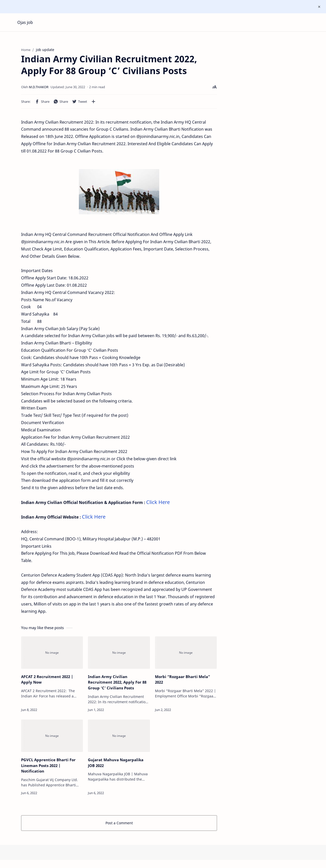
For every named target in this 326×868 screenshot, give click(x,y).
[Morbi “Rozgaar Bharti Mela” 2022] (186, 655)
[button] (42, 104)
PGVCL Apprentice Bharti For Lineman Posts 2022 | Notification (48, 768)
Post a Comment (119, 825)
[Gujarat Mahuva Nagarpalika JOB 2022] (119, 738)
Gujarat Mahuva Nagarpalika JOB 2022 (116, 765)
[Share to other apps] (93, 104)
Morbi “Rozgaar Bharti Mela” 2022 (182, 681)
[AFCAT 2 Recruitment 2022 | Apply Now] (52, 655)
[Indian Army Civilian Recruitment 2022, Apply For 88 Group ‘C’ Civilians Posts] (119, 655)
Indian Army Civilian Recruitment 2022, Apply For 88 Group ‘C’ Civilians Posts (117, 684)
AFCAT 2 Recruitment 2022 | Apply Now (47, 681)
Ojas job (25, 22)
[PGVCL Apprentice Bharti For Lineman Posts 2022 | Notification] (52, 738)
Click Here (158, 504)
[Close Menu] (318, 7)
